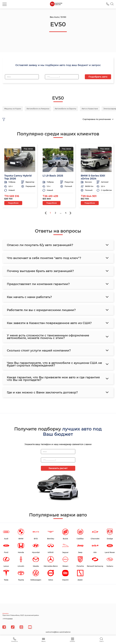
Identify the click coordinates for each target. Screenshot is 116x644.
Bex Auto (54, 17)
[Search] (112, 4)
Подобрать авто (98, 77)
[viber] (21, 627)
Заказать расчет (58, 468)
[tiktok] (13, 627)
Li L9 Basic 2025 (53, 176)
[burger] (5, 4)
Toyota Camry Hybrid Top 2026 (18, 177)
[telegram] (4, 627)
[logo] (56, 4)
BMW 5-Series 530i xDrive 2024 (93, 177)
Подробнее (13, 203)
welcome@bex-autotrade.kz (58, 632)
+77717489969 (7, 619)
